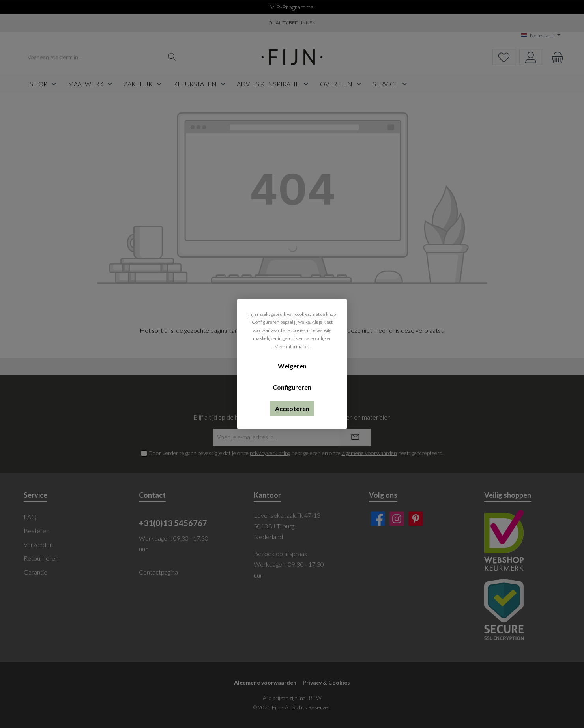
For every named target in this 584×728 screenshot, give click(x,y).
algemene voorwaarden (369, 453)
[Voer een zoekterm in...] (94, 57)
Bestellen (36, 531)
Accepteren (292, 408)
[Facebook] (378, 519)
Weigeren (292, 366)
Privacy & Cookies (326, 682)
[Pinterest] (416, 519)
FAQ (30, 517)
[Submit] (355, 437)
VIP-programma (292, 7)
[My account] (531, 57)
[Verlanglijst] (504, 57)
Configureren (292, 387)
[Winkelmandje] (555, 57)
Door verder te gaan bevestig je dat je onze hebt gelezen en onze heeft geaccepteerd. (296, 453)
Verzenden (38, 544)
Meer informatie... (292, 346)
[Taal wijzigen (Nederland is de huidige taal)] (541, 35)
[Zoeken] (172, 57)
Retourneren (41, 558)
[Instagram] (397, 519)
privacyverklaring (270, 453)
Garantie (36, 572)
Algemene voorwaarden (265, 682)
